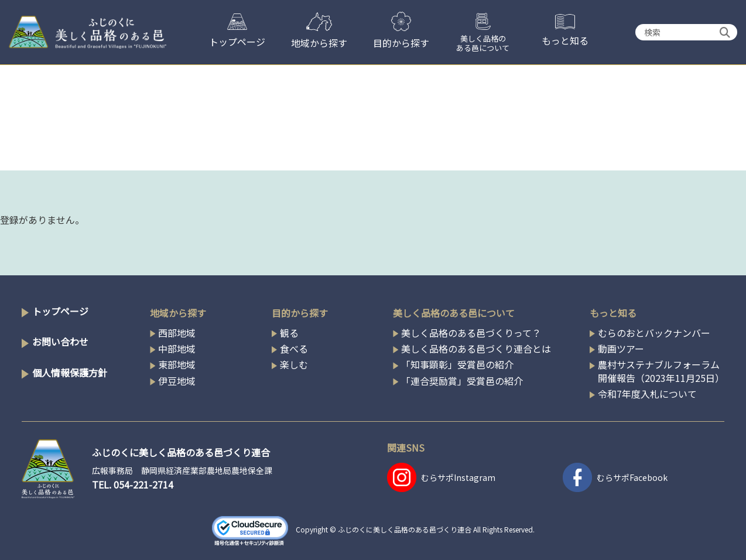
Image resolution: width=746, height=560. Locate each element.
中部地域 (177, 349)
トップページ (60, 311)
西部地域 (177, 333)
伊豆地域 (177, 381)
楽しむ (294, 364)
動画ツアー (621, 349)
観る (289, 333)
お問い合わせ (60, 342)
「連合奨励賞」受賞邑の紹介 (462, 381)
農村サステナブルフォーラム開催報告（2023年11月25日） (661, 371)
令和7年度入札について (647, 394)
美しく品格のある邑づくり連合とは (476, 349)
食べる (294, 349)
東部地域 (177, 364)
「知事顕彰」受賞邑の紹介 (457, 364)
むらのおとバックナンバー (654, 333)
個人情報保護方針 (70, 373)
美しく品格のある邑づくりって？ (471, 333)
